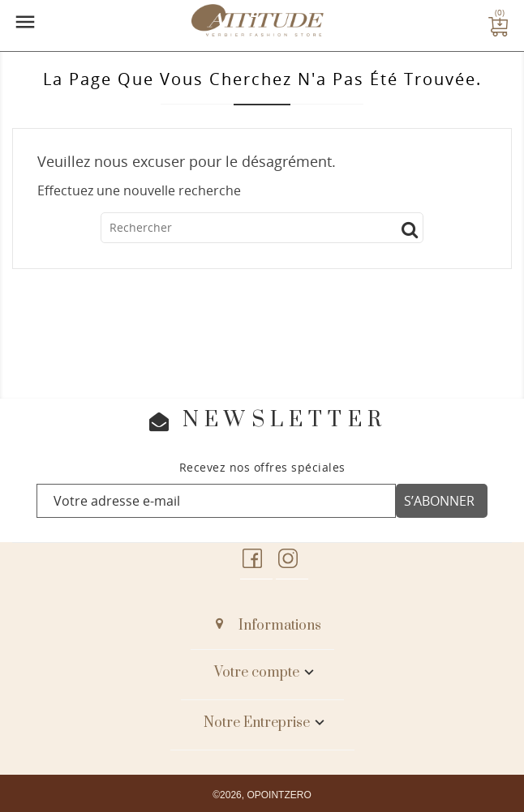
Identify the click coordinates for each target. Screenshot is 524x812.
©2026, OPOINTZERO (262, 795)
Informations (280, 626)
